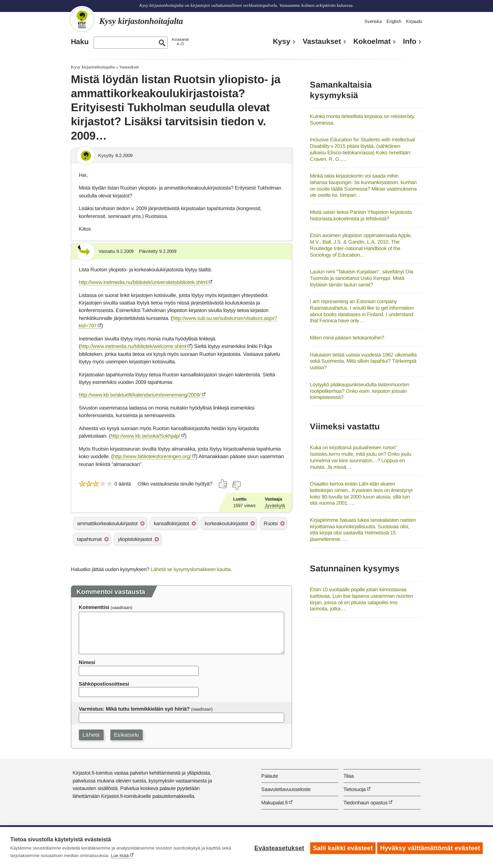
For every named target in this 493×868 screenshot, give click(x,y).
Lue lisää (120, 856)
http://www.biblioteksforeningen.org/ (152, 456)
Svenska (373, 21)
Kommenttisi (94, 607)
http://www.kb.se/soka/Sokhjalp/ (145, 436)
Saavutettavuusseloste (286, 789)
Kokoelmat (372, 41)
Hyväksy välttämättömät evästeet (430, 847)
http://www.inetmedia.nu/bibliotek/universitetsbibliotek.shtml (143, 282)
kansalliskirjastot (171, 523)
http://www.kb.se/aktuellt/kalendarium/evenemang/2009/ (140, 395)
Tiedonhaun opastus (365, 802)
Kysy (282, 41)
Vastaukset (322, 41)
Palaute (270, 776)
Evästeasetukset (278, 847)
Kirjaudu (414, 21)
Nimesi (87, 662)
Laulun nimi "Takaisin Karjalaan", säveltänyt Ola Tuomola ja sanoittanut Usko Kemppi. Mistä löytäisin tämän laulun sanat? (362, 278)
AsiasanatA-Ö (180, 42)
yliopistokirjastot (135, 539)
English (394, 21)
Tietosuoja (355, 789)
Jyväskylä (275, 506)
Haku (80, 42)
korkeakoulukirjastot (226, 523)
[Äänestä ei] (236, 485)
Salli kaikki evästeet (342, 847)
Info (410, 41)
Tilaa (349, 776)
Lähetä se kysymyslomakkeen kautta (191, 569)
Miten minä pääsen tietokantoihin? (347, 338)
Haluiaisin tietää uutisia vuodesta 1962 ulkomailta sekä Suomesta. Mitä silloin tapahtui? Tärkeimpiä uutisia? (363, 361)
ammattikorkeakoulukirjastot (107, 523)
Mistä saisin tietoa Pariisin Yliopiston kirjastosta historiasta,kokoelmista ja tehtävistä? (361, 215)
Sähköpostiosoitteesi (104, 684)
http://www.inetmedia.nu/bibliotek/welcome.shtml (133, 346)
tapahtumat (89, 539)
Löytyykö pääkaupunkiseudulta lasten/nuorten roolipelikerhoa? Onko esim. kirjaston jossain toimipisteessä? (359, 391)
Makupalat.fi (274, 802)
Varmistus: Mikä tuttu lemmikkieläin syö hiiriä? (134, 709)
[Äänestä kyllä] (223, 484)
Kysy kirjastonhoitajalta (93, 67)
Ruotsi (271, 523)
